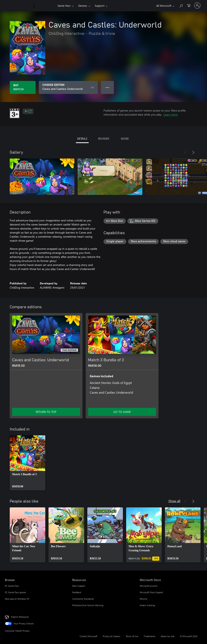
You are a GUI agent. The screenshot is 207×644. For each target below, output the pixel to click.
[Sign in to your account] (197, 5)
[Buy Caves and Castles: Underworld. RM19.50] (23, 87)
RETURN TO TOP (46, 412)
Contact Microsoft (88, 636)
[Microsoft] (19, 6)
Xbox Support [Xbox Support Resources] (79, 586)
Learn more (170, 114)
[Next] (193, 152)
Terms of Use (132, 636)
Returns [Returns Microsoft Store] (144, 599)
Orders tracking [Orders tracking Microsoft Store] (147, 605)
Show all (174, 501)
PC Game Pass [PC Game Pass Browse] (12, 586)
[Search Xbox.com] (181, 5)
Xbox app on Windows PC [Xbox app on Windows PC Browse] (17, 599)
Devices (83, 6)
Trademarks (149, 636)
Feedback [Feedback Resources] (77, 592)
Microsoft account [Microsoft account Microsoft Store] (148, 586)
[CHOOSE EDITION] (68, 87)
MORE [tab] (125, 139)
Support (100, 6)
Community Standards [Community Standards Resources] (83, 599)
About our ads (168, 636)
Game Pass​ (64, 6)
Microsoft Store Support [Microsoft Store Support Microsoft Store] (151, 592)
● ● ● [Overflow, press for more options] (107, 87)
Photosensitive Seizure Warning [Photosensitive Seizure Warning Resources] (88, 605)
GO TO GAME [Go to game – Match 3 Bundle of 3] (122, 412)
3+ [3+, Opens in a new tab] (28, 111)
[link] (27, 463)
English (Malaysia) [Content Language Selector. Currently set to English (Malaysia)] (20, 617)
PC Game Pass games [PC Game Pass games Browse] (15, 592)
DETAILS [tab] (82, 139)
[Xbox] (45, 6)
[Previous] (185, 152)
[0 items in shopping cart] (189, 5)
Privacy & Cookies (111, 636)
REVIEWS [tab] (104, 139)
